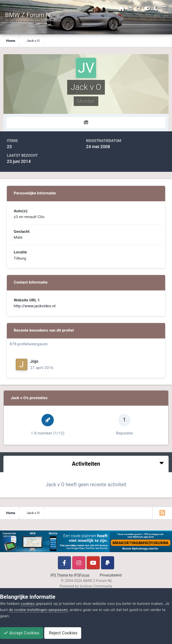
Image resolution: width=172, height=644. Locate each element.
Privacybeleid (111, 575)
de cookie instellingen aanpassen (38, 610)
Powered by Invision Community (86, 586)
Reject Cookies (63, 633)
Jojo (34, 361)
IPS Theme (59, 575)
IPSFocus (82, 575)
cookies (28, 604)
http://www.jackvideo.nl (35, 306)
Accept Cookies (22, 633)
